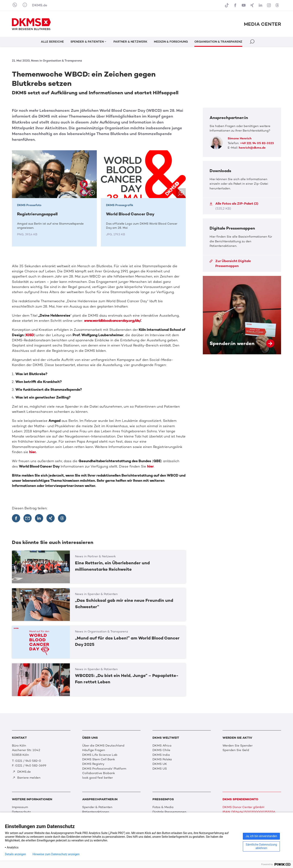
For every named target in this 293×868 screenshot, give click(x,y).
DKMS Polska (162, 759)
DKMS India (161, 755)
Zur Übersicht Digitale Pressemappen (230, 263)
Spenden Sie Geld (236, 750)
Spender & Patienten (97, 807)
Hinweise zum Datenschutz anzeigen (56, 854)
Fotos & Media (163, 807)
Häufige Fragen (94, 750)
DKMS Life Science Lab (100, 755)
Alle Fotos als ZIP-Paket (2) (234, 206)
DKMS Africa (162, 745)
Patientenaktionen (96, 812)
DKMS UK (160, 764)
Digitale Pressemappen (169, 812)
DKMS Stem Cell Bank (99, 759)
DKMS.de (40, 5)
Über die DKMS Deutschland (103, 745)
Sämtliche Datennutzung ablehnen (261, 846)
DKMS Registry (93, 764)
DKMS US (160, 769)
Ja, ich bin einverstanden (261, 836)
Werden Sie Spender (238, 745)
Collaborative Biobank (99, 773)
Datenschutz (21, 812)
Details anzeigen (15, 854)
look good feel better (97, 778)
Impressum (20, 807)
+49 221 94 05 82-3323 (257, 143)
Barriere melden (26, 778)
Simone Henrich (240, 138)
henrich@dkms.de (252, 148)
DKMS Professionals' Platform (104, 769)
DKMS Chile (161, 750)
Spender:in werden (242, 315)
